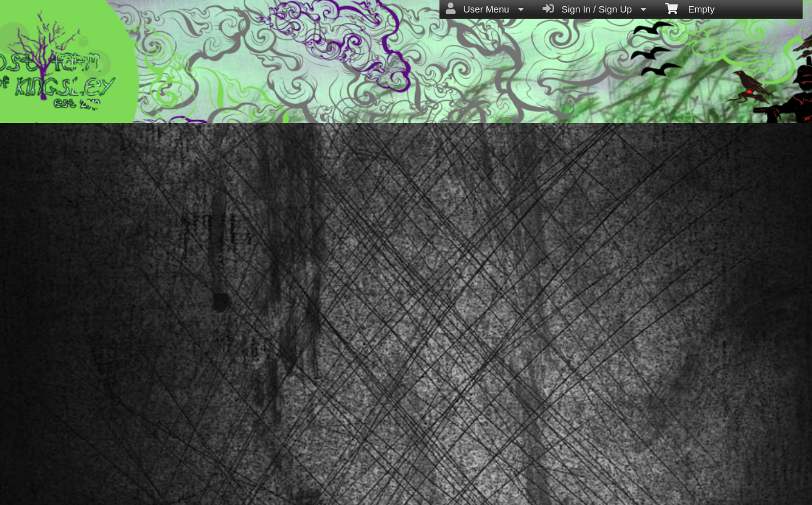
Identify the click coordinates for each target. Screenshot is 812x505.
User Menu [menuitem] (485, 9)
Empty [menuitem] (690, 8)
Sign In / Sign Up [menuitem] (594, 9)
